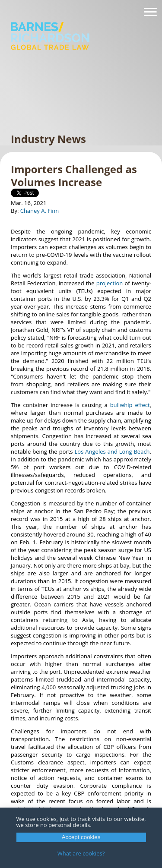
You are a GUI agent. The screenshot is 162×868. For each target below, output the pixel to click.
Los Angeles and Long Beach (112, 451)
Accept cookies (81, 837)
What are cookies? (81, 853)
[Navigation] (150, 12)
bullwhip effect (130, 405)
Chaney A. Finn (40, 211)
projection (110, 283)
